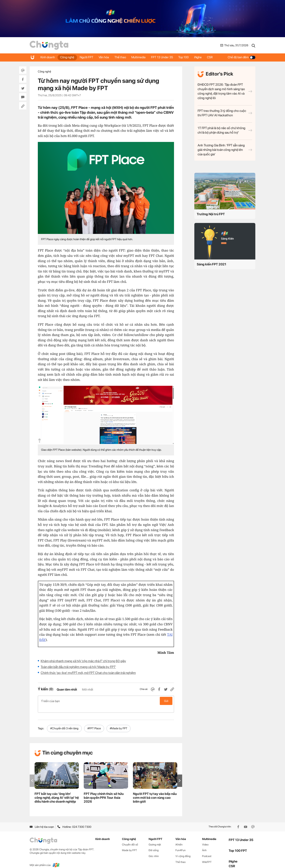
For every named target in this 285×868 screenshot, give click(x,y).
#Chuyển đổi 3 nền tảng (64, 722)
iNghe (204, 57)
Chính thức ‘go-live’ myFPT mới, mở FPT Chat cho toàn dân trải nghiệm (88, 673)
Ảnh (204, 844)
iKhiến (179, 838)
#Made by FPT (119, 722)
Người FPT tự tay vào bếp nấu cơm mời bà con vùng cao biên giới (155, 791)
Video (205, 838)
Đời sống (154, 844)
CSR (216, 57)
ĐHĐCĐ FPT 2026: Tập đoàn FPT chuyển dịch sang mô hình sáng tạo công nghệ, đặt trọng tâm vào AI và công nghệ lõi (225, 91)
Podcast (207, 850)
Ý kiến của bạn (106, 701)
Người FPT (88, 57)
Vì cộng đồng (183, 850)
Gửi (166, 701)
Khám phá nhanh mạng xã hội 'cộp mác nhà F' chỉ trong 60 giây (83, 661)
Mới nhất (88, 690)
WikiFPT (207, 856)
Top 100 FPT (238, 844)
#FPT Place (94, 722)
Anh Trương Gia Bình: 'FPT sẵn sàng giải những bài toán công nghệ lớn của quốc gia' (225, 150)
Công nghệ (68, 57)
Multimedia (142, 57)
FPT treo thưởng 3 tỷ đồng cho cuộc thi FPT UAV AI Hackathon (225, 113)
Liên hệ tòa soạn (42, 820)
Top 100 (189, 57)
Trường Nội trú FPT (211, 214)
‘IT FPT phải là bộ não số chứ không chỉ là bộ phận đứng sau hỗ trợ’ (225, 130)
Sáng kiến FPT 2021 (212, 264)
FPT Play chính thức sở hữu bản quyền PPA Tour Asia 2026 (104, 791)
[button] (180, 774)
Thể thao (123, 57)
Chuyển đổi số (130, 838)
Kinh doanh (48, 57)
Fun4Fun (181, 844)
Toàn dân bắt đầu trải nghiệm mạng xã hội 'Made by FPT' (78, 667)
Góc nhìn (154, 850)
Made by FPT (129, 844)
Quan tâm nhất (67, 690)
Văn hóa (106, 57)
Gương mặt (155, 838)
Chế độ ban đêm (241, 57)
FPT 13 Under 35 (166, 57)
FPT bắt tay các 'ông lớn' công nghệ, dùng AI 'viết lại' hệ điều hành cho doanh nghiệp (57, 791)
